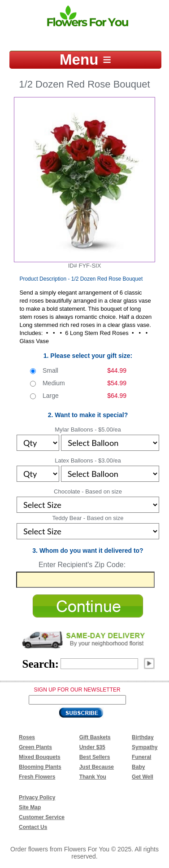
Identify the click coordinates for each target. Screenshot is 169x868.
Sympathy (145, 747)
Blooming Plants (40, 767)
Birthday (143, 737)
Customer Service (42, 817)
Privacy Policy (37, 798)
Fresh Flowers (37, 777)
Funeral (141, 757)
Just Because (97, 767)
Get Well (143, 777)
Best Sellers (95, 757)
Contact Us (33, 827)
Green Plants (35, 747)
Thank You (93, 777)
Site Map (30, 807)
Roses (27, 737)
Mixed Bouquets (40, 757)
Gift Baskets (95, 737)
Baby (138, 767)
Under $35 (92, 747)
